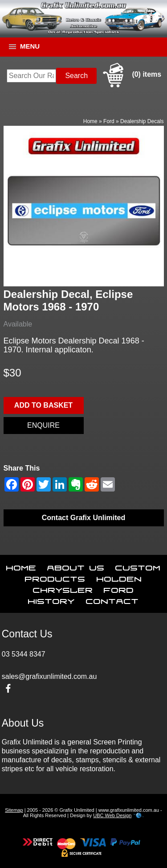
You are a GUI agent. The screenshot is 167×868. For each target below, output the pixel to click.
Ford (109, 121)
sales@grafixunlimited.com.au (49, 676)
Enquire (43, 425)
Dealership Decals (142, 121)
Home (90, 121)
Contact (112, 599)
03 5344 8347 (24, 654)
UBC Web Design (112, 815)
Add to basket (43, 405)
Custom (138, 566)
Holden (119, 577)
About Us (76, 566)
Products (55, 577)
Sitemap (14, 810)
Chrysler (63, 588)
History (51, 599)
